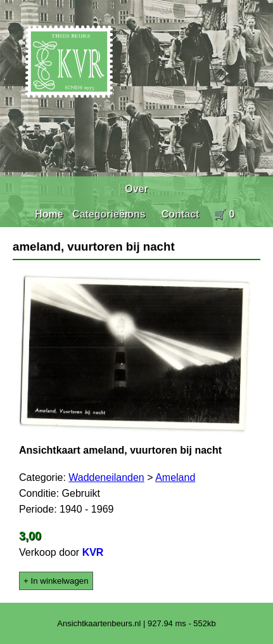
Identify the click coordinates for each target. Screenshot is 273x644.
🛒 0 (224, 214)
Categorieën (101, 214)
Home (49, 214)
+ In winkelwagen (56, 581)
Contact (181, 214)
